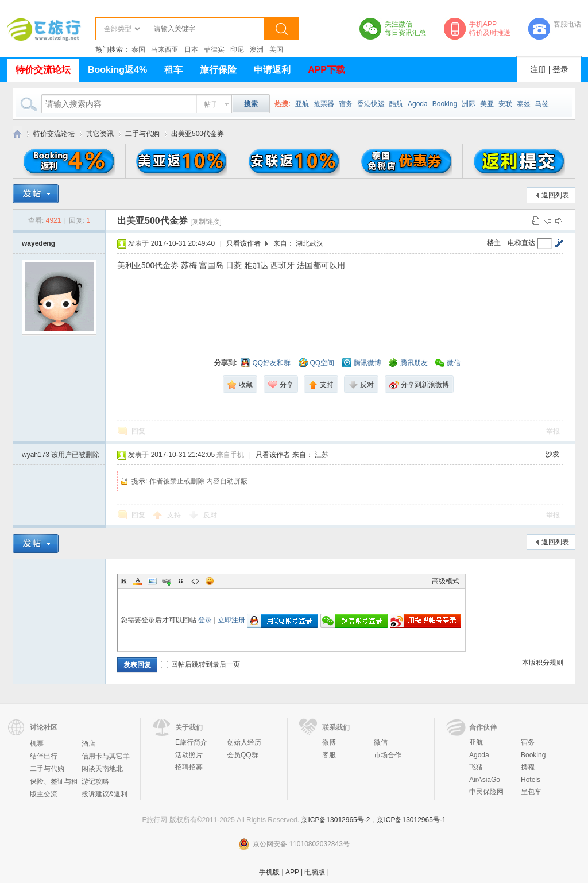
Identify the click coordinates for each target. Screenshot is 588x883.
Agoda (418, 104)
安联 (505, 104)
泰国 (138, 49)
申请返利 (272, 70)
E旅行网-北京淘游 (17, 134)
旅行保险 (218, 70)
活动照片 (189, 755)
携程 (528, 767)
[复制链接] (206, 222)
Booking (445, 104)
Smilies (210, 581)
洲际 (469, 104)
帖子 (211, 104)
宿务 (346, 104)
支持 (175, 515)
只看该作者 (243, 243)
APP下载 (326, 70)
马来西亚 (165, 49)
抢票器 (324, 104)
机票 (37, 743)
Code (195, 581)
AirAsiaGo (485, 780)
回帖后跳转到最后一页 (200, 664)
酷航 (396, 104)
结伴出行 (44, 756)
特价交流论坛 (43, 70)
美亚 (487, 104)
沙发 (552, 454)
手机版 (269, 872)
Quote (181, 581)
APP (292, 872)
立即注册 (231, 620)
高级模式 (446, 581)
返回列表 (555, 195)
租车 (173, 70)
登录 (560, 69)
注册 (538, 69)
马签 (542, 104)
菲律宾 (214, 49)
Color (138, 581)
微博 (329, 742)
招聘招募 (189, 767)
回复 (138, 431)
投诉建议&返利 (105, 794)
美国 (276, 49)
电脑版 (315, 872)
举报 (553, 431)
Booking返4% (117, 70)
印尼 (237, 49)
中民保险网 (486, 792)
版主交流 (44, 794)
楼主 (494, 243)
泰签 (524, 104)
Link (167, 581)
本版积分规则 (543, 663)
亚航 (302, 104)
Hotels (531, 780)
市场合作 (388, 755)
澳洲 (257, 49)
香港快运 (371, 104)
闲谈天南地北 (102, 769)
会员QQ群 (243, 755)
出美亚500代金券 (198, 134)
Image (152, 581)
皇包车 (531, 792)
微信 (381, 742)
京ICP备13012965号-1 (411, 820)
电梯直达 (521, 243)
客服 (329, 755)
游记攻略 (95, 781)
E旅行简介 (191, 742)
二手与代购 (142, 134)
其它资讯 (100, 134)
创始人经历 (244, 742)
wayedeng (38, 243)
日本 (191, 49)
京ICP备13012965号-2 (335, 820)
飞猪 (476, 767)
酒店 (88, 743)
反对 (210, 515)
